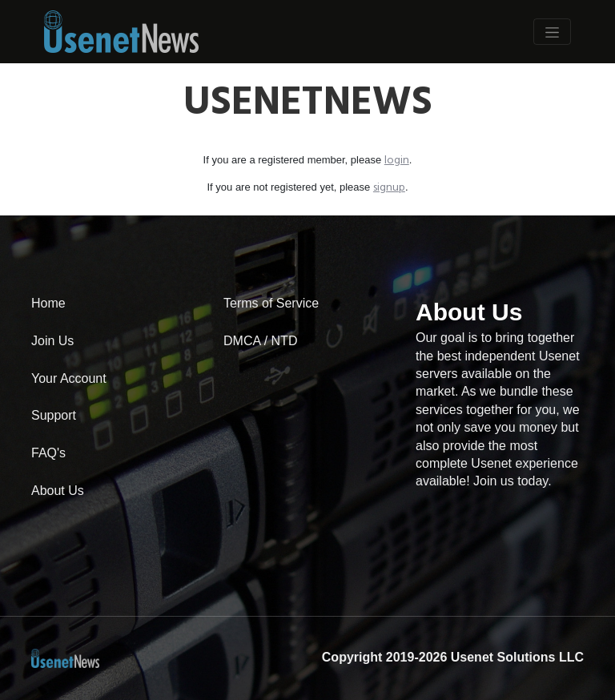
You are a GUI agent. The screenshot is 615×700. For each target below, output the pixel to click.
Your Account (69, 378)
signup (389, 188)
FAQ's (48, 453)
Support (54, 415)
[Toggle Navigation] (552, 31)
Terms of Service (271, 303)
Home (48, 303)
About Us (58, 491)
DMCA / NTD (260, 341)
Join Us (52, 341)
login (397, 161)
